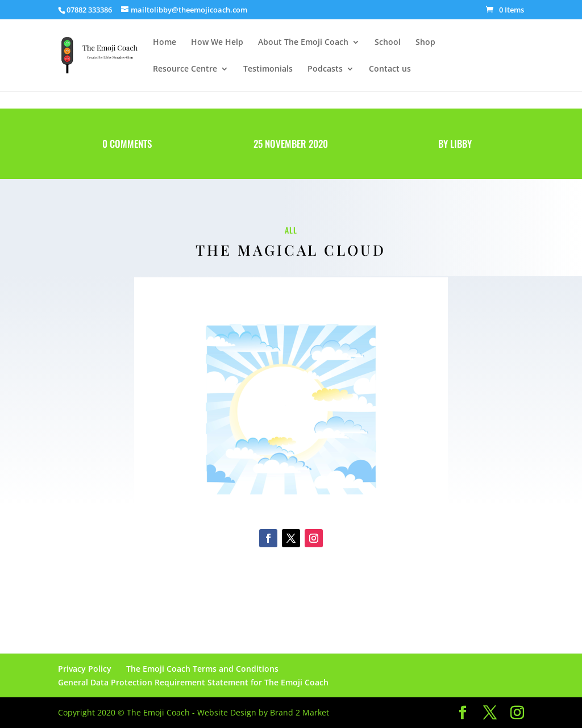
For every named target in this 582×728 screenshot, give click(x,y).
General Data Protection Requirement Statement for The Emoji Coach (193, 682)
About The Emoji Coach (303, 43)
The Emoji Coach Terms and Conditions (202, 669)
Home (165, 43)
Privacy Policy (85, 669)
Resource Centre (185, 69)
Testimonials (268, 69)
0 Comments (127, 143)
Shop (425, 43)
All (291, 230)
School (388, 43)
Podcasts (325, 69)
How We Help (217, 43)
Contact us (390, 69)
